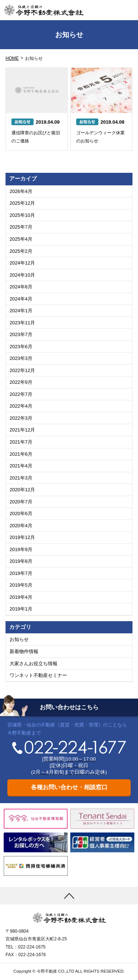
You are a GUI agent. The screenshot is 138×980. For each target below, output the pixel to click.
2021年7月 (21, 442)
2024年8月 (21, 287)
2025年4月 (21, 239)
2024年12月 (22, 263)
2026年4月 (21, 191)
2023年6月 (21, 347)
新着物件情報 (24, 651)
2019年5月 (21, 585)
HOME (12, 58)
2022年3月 (21, 418)
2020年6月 (21, 513)
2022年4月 (21, 406)
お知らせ (19, 639)
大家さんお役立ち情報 (33, 664)
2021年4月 (21, 466)
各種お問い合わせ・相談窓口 (69, 787)
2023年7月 (21, 334)
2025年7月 (21, 227)
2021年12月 (22, 430)
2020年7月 (21, 502)
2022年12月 (22, 370)
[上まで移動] (69, 896)
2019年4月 (21, 597)
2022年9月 (21, 382)
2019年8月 (21, 561)
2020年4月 (21, 526)
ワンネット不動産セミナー (38, 675)
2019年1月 (21, 609)
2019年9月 (21, 549)
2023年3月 (21, 358)
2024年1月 (21, 311)
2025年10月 (22, 215)
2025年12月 (22, 203)
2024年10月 (22, 275)
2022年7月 (21, 394)
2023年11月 (22, 323)
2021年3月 (21, 478)
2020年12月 (22, 490)
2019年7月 (21, 573)
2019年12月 (22, 537)
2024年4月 (21, 299)
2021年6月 (21, 454)
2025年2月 (21, 251)
